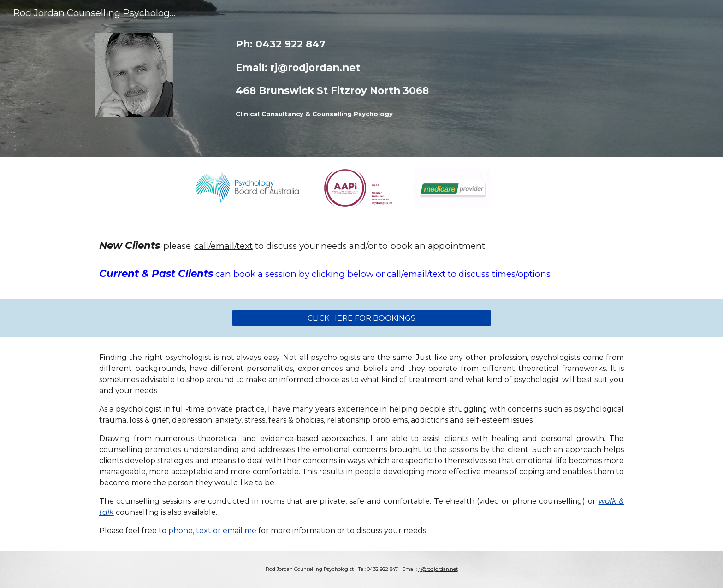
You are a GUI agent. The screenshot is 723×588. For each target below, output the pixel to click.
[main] (384, 78)
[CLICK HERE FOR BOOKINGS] (361, 318)
